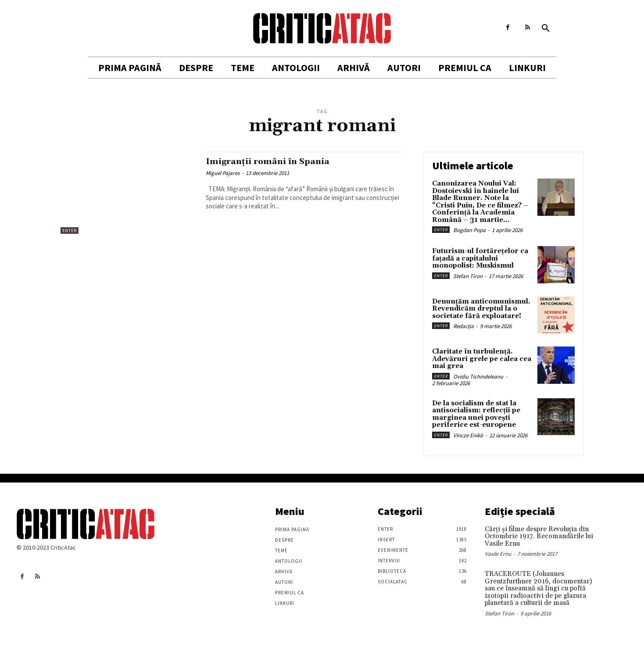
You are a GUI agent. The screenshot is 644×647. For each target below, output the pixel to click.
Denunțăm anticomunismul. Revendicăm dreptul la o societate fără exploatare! (481, 309)
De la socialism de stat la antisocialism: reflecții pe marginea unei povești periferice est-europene (476, 414)
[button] (546, 29)
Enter (70, 231)
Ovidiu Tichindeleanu (478, 377)
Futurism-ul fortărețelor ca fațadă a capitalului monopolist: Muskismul (480, 258)
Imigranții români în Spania (273, 161)
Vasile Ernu (498, 554)
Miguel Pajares (223, 173)
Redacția (463, 326)
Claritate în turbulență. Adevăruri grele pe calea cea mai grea (482, 359)
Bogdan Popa (469, 230)
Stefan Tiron (468, 276)
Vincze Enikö (468, 435)
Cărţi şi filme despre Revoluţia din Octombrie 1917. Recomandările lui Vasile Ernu (539, 536)
